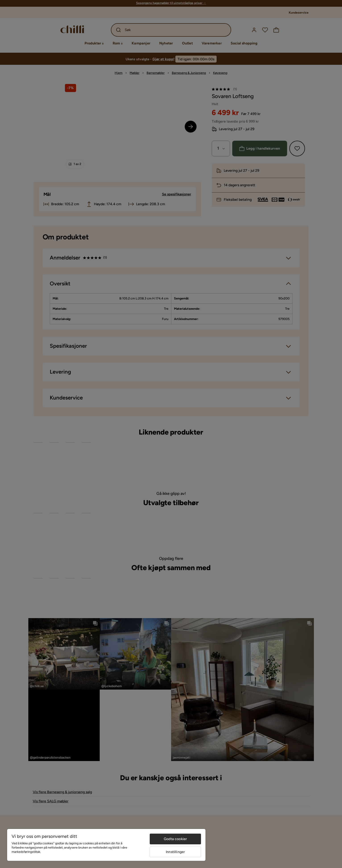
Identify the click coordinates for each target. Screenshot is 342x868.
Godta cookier (175, 839)
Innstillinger (175, 852)
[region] (106, 845)
